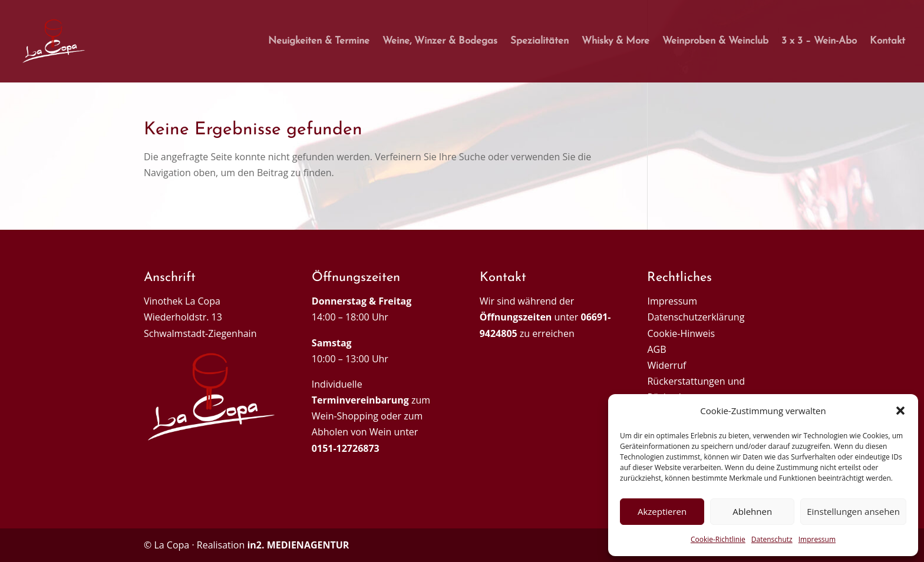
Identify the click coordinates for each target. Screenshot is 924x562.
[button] (900, 411)
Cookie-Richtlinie (718, 539)
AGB (656, 349)
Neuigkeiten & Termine (319, 42)
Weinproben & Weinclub (715, 42)
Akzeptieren (662, 511)
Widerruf (666, 365)
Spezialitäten (539, 42)
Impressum (817, 539)
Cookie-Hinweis (681, 333)
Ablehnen (752, 511)
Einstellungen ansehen (853, 511)
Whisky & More (616, 42)
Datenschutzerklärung (696, 317)
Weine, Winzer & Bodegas (440, 42)
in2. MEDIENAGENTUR (298, 545)
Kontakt (887, 42)
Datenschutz (772, 539)
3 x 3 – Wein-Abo (819, 42)
